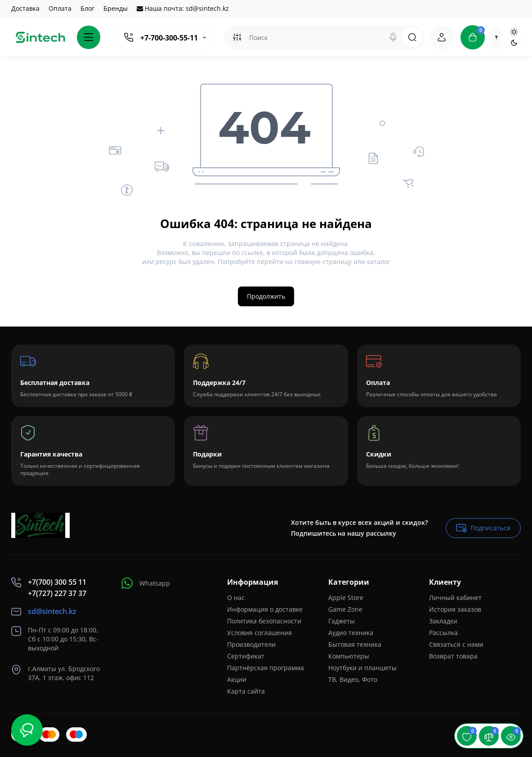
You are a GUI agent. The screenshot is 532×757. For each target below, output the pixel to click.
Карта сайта (246, 691)
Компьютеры (349, 656)
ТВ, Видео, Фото (353, 679)
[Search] (393, 37)
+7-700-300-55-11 (169, 38)
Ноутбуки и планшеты (362, 668)
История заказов (455, 609)
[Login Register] (442, 37)
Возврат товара (453, 656)
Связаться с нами (456, 644)
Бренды (116, 8)
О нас (236, 598)
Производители (251, 644)
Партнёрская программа (266, 668)
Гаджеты (342, 621)
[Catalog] (89, 37)
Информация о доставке (265, 609)
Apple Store (346, 598)
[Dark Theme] (514, 43)
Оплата (60, 8)
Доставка (25, 8)
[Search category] (237, 37)
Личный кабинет (455, 598)
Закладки (443, 621)
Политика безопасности (264, 621)
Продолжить (266, 296)
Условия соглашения (259, 633)
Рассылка (443, 633)
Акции (237, 679)
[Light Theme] (514, 32)
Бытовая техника (355, 644)
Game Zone (345, 609)
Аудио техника (351, 633)
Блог (87, 8)
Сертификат (246, 656)
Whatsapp (146, 583)
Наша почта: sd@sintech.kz (183, 8)
